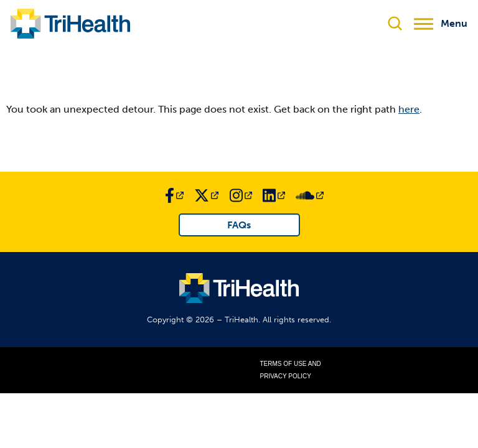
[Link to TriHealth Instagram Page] (241, 195)
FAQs (239, 225)
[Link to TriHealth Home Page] (70, 24)
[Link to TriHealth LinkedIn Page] (274, 195)
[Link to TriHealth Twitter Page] (206, 195)
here (409, 109)
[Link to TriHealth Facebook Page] (174, 195)
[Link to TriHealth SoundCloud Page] (310, 195)
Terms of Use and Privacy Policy (291, 370)
